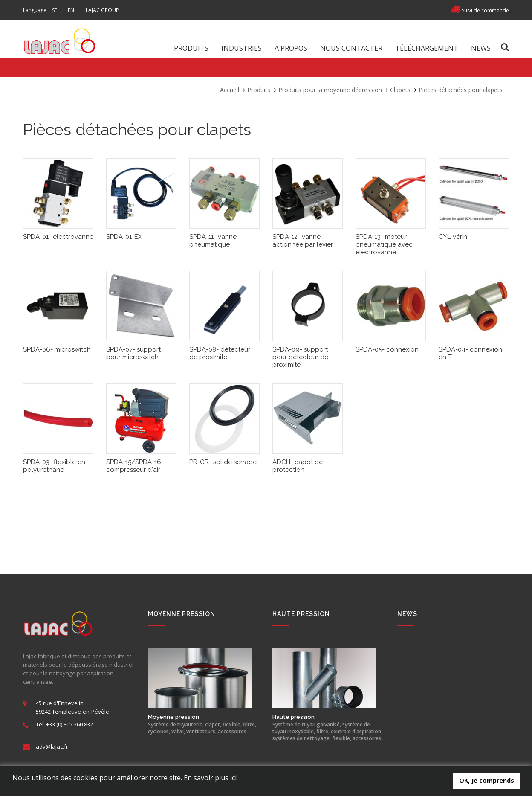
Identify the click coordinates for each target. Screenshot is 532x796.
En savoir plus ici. (211, 778)
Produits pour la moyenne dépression (330, 90)
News (481, 48)
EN (71, 10)
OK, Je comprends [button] (487, 780)
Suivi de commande (480, 10)
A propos (291, 48)
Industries (241, 48)
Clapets (400, 90)
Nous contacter (351, 48)
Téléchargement (427, 48)
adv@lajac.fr (52, 747)
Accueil (230, 90)
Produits (191, 48)
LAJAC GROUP (102, 10)
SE (55, 10)
